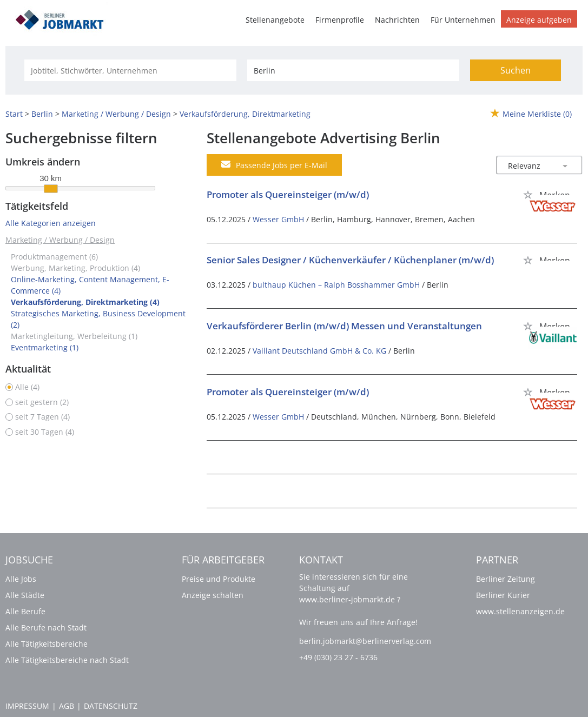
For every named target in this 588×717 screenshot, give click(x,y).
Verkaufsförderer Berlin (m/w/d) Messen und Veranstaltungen (344, 326)
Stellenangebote (275, 20)
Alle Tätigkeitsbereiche (47, 644)
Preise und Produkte (219, 579)
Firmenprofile (340, 20)
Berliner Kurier (503, 595)
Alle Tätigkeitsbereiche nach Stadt (67, 660)
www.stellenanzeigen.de (520, 611)
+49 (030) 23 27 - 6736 (338, 657)
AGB (67, 706)
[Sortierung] (528, 166)
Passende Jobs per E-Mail (274, 165)
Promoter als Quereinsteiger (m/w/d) (288, 194)
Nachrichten (397, 20)
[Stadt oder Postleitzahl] (353, 70)
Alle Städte (25, 595)
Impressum (27, 706)
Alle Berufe (25, 611)
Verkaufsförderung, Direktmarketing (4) (85, 302)
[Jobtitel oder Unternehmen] (130, 70)
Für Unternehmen (463, 20)
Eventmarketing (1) (45, 347)
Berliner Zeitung (506, 579)
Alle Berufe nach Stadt (46, 628)
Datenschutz (111, 706)
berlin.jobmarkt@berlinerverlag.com (365, 641)
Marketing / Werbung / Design (60, 240)
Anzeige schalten (213, 595)
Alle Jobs (21, 579)
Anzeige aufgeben (539, 20)
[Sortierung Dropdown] (565, 166)
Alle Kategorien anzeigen (51, 223)
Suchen (516, 70)
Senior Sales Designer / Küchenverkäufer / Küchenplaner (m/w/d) (350, 260)
